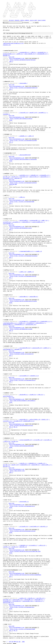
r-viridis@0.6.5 (23, 321)
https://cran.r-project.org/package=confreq (23, 276)
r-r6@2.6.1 (33, 52)
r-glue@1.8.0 (32, 395)
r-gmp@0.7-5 (30, 272)
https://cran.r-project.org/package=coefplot (23, 183)
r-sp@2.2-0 (31, 136)
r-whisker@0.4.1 (23, 395)
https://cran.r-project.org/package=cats (22, 606)
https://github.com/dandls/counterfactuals (23, 60)
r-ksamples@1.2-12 (25, 465)
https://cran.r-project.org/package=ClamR (22, 627)
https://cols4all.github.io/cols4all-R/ (22, 354)
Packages (5, 20)
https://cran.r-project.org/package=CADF (22, 202)
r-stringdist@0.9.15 (25, 348)
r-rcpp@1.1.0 (38, 251)
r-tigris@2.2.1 (47, 440)
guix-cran (11, 57)
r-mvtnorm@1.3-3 (28, 598)
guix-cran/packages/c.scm (17, 58)
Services (11, 20)
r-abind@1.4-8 (18, 349)
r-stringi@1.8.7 (33, 544)
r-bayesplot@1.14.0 (30, 325)
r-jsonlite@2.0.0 (34, 525)
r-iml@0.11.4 (19, 54)
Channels (17, 20)
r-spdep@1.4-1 (23, 136)
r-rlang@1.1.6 (41, 463)
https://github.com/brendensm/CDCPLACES (22, 446)
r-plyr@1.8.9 (14, 177)
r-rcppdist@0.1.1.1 (45, 321)
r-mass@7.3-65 (33, 113)
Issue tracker (42, 20)
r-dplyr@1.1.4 (18, 178)
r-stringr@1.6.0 (23, 525)
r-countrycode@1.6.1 (37, 222)
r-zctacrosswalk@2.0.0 (25, 440)
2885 (23, 640)
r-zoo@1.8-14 (22, 597)
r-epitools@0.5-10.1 (28, 600)
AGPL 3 (11, 472)
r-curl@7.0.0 (14, 441)
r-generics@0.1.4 (45, 465)
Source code (33, 20)
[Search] (13, 23)
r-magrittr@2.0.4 (34, 177)
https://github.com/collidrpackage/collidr (23, 530)
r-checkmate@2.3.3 (41, 54)
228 (10, 640)
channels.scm (7, 45)
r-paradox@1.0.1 (41, 52)
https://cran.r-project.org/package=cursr (22, 505)
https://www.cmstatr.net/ (17, 471)
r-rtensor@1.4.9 (23, 113)
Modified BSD (13, 184)
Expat (11, 120)
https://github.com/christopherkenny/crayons (23, 301)
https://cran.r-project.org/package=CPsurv (23, 380)
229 (12, 640)
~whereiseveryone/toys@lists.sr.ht (13, 43)
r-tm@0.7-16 (44, 220)
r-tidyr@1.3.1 (23, 463)
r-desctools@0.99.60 (25, 155)
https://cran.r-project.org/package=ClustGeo (23, 140)
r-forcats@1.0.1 (16, 600)
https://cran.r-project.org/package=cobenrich (24, 88)
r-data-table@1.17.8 (30, 54)
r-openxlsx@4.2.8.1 (17, 598)
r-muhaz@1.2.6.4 (34, 376)
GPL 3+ (15, 427)
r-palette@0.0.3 (23, 297)
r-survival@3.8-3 (24, 376)
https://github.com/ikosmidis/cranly (21, 228)
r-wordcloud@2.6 (23, 220)
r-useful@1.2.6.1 (24, 175)
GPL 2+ (11, 142)
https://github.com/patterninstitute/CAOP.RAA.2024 (25, 550)
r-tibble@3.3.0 (34, 175)
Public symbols (25, 20)
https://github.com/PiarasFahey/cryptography (23, 159)
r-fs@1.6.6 (40, 395)
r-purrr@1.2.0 (40, 597)
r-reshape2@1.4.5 (44, 175)
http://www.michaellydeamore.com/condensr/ (23, 401)
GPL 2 (11, 382)
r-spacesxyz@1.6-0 (36, 348)
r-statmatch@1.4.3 (24, 52)
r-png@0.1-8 (46, 348)
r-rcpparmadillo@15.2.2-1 (26, 251)
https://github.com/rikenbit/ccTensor (21, 119)
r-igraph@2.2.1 (42, 113)
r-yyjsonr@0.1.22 (37, 440)
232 (19, 640)
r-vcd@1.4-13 (22, 272)
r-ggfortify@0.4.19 (34, 420)
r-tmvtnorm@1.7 (23, 83)
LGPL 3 (11, 61)
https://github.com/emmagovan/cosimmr (21, 329)
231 (17, 640)
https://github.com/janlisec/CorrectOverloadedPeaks (25, 573)
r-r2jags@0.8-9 (30, 323)
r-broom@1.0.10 (17, 421)
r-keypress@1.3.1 (24, 500)
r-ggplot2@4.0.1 (44, 177)
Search (37, 23)
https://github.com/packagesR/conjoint (21, 426)
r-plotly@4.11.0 (23, 177)
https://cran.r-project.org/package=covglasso (24, 256)
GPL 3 (11, 89)
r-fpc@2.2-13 (44, 420)
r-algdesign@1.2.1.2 (28, 421)
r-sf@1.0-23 (6, 441)
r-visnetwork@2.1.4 (34, 220)
